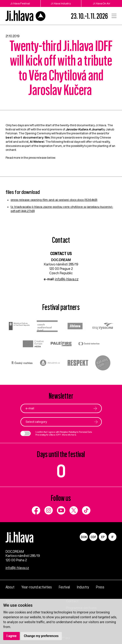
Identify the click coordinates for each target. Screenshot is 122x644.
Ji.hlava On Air (102, 3)
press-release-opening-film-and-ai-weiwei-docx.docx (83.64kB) (54, 200)
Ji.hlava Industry (61, 3)
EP (103, 537)
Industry (83, 587)
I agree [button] (12, 636)
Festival (64, 587)
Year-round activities (37, 587)
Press (100, 587)
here (74, 435)
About (10, 587)
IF (112, 537)
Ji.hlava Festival (20, 3)
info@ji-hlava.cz (67, 279)
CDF (93, 537)
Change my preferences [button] (41, 636)
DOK (84, 537)
